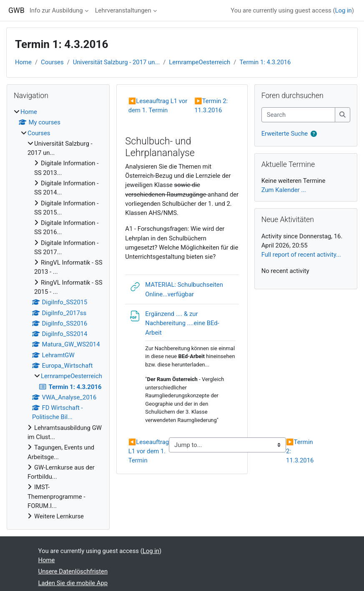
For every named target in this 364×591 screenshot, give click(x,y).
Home (23, 62)
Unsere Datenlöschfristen (73, 571)
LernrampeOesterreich (200, 62)
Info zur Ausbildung (56, 10)
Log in (344, 10)
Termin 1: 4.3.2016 (265, 62)
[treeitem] (58, 314)
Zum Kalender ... (284, 190)
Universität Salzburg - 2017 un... (116, 62)
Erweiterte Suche (285, 134)
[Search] (299, 115)
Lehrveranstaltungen (123, 10)
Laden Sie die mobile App (73, 583)
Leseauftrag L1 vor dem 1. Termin (149, 451)
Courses (52, 62)
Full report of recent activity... (301, 255)
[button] (314, 134)
